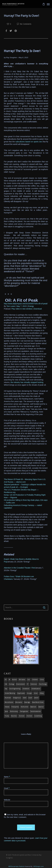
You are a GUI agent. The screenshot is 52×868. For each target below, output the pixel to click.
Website (7, 800)
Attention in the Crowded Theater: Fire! (20, 568)
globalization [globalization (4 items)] (36, 689)
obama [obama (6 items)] (7, 707)
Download (38, 309)
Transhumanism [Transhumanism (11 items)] (36, 711)
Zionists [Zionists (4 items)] (29, 716)
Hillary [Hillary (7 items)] (42, 693)
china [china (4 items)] (42, 680)
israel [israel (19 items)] (30, 698)
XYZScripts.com (39, 867)
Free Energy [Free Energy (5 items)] (43, 684)
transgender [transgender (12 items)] (24, 711)
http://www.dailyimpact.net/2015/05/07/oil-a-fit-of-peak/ (26, 304)
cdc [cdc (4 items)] (29, 680)
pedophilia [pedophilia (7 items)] (15, 707)
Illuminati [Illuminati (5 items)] (8, 698)
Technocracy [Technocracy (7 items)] (14, 711)
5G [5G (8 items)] (6, 680)
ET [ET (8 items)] (28, 684)
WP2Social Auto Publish (16, 867)
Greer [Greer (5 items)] (36, 693)
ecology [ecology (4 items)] (12, 684)
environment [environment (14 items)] (21, 684)
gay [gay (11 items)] (6, 689)
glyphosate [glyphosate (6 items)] (21, 693)
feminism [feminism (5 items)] (34, 684)
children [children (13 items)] (35, 680)
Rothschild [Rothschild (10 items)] (25, 707)
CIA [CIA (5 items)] (6, 684)
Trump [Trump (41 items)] (7, 716)
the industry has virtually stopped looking (27, 382)
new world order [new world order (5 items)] (38, 702)
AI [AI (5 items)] (9, 680)
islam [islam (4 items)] (25, 698)
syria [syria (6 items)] (6, 711)
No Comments (24, 24)
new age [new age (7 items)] (27, 702)
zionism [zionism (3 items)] (22, 716)
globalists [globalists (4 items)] (26, 689)
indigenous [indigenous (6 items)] (17, 698)
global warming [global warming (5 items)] (10, 693)
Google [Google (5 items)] (29, 693)
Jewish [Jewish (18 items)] (36, 698)
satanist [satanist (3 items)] (41, 707)
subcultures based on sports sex (29, 142)
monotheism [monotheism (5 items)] (9, 702)
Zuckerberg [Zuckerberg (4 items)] (38, 716)
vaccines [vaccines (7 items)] (14, 716)
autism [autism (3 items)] (14, 680)
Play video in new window (22, 309)
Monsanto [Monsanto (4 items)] (19, 702)
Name (7, 777)
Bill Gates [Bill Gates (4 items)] (22, 680)
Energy (31, 306)
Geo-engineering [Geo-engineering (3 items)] (15, 689)
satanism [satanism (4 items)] (33, 707)
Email (7, 788)
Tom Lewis (11, 306)
